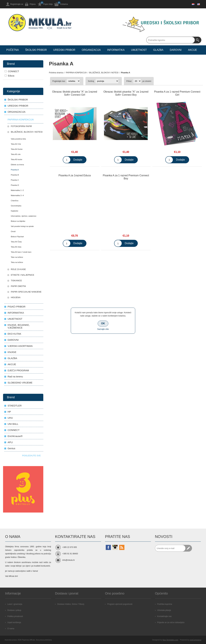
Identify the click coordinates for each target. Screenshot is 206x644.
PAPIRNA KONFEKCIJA (21, 119)
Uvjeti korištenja (14, 622)
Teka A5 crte (16, 154)
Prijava (33, 4)
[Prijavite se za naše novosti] (170, 548)
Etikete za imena (17, 165)
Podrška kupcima (165, 604)
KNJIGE (12, 352)
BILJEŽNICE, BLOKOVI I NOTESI (27, 132)
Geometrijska (16, 206)
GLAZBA (12, 358)
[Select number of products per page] (137, 81)
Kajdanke (14, 211)
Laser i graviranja (15, 604)
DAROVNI (13, 340)
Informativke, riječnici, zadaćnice (23, 216)
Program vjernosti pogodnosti (120, 604)
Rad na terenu (15, 376)
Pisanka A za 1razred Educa (75, 175)
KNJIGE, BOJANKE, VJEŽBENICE (19, 326)
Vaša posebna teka (18, 139)
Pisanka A (15, 170)
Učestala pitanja (164, 610)
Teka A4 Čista (16, 242)
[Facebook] (108, 547)
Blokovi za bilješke (18, 221)
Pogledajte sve (32, 456)
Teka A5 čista (16, 247)
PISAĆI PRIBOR (16, 307)
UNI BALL (13, 424)
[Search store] (171, 40)
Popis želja (48, 4)
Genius (11, 448)
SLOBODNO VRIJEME (20, 383)
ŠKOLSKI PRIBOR (18, 100)
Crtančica (14, 201)
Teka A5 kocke (16, 159)
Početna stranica (56, 73)
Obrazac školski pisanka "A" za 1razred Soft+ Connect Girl (75, 93)
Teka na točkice (17, 262)
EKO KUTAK (14, 334)
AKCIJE (12, 364)
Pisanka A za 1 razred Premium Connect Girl (177, 93)
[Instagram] (115, 547)
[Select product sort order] (107, 81)
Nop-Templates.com (170, 640)
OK (103, 323)
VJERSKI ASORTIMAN (20, 346)
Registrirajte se (17, 4)
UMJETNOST (15, 319)
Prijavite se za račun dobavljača (171, 622)
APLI (10, 442)
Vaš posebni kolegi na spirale (22, 226)
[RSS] (122, 547)
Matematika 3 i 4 (17, 195)
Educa (11, 76)
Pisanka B (15, 175)
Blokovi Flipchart (17, 237)
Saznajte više (103, 329)
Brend (11, 64)
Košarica (64, 4)
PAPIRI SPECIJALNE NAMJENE (26, 292)
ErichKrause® (15, 436)
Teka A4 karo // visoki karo (21, 252)
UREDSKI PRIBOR (18, 106)
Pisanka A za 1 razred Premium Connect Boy (126, 177)
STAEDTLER (15, 406)
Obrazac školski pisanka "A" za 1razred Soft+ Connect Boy (126, 93)
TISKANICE (16, 281)
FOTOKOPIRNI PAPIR (21, 126)
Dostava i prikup (14, 610)
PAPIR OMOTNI (18, 286)
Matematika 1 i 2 (17, 190)
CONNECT (13, 71)
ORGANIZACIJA (16, 112)
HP (9, 412)
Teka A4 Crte (16, 144)
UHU (10, 418)
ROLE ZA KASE (18, 269)
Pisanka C (15, 180)
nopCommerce (196, 640)
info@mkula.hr (69, 560)
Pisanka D (15, 185)
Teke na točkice (17, 257)
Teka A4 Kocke (17, 149)
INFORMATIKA (16, 313)
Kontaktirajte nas (164, 616)
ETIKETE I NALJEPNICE (22, 275)
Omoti (13, 231)
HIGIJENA (16, 297)
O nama (11, 629)
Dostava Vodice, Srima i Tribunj (71, 604)
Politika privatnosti (15, 616)
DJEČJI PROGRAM (18, 370)
